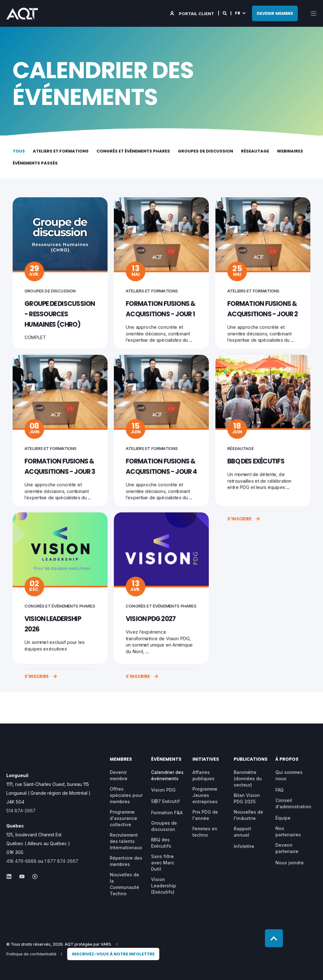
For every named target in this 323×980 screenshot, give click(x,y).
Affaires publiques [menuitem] (203, 775)
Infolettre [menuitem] (244, 846)
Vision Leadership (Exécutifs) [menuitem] (164, 886)
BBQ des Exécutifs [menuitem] (161, 843)
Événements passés (35, 163)
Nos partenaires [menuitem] (288, 831)
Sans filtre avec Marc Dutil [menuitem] (163, 863)
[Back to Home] (22, 15)
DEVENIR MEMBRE (275, 13)
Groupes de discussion (206, 151)
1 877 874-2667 (61, 861)
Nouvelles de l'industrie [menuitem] (248, 815)
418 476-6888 (21, 861)
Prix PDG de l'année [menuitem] (205, 815)
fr (238, 13)
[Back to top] (274, 938)
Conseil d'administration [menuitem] (293, 803)
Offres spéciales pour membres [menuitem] (126, 795)
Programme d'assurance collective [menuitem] (123, 818)
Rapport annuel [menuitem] (242, 832)
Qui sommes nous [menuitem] (289, 775)
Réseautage (255, 151)
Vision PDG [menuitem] (163, 790)
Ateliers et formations (61, 151)
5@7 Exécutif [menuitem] (165, 801)
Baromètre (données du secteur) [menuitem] (248, 778)
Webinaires (290, 151)
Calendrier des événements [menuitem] (167, 775)
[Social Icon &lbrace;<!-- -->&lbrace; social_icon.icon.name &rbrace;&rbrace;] (11, 876)
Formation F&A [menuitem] (167, 813)
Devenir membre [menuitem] (119, 775)
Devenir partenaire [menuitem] (287, 848)
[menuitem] (113, 954)
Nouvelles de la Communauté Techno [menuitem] (124, 884)
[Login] (193, 13)
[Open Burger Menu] (314, 14)
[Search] (225, 13)
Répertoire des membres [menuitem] (126, 861)
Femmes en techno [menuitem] (205, 832)
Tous (19, 151)
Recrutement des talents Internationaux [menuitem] (126, 841)
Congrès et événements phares (133, 151)
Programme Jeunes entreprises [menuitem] (205, 795)
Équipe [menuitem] (283, 818)
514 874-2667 (21, 811)
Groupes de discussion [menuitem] (164, 826)
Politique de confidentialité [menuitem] (31, 954)
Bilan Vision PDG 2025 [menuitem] (247, 798)
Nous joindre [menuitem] (290, 863)
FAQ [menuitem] (279, 790)
